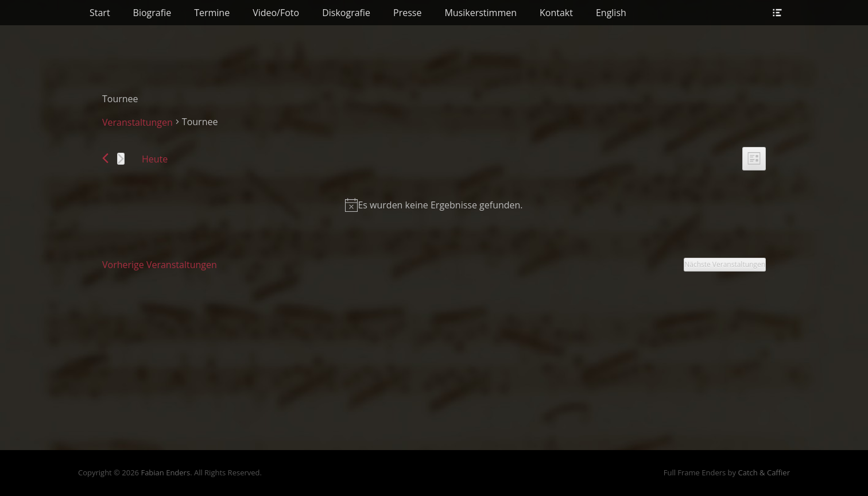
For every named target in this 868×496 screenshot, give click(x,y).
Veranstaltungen (137, 122)
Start (100, 13)
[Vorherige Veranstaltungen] (105, 158)
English (611, 13)
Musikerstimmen (480, 13)
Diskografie (346, 13)
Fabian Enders (165, 472)
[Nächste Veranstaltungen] (121, 159)
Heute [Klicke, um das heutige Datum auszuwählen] (155, 159)
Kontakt (556, 13)
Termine (212, 13)
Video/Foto (276, 13)
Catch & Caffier (764, 472)
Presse (407, 13)
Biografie (152, 13)
